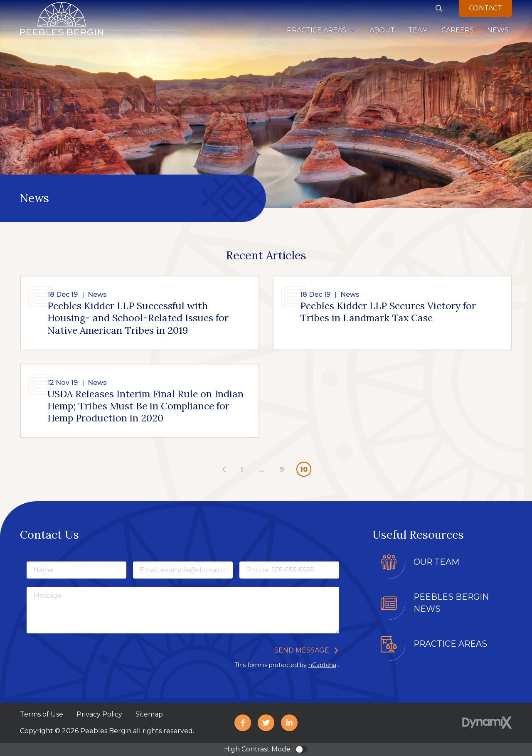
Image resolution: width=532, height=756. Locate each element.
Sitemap (149, 714)
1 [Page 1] (242, 469)
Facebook (243, 723)
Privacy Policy (99, 714)
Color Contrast (302, 749)
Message (26, 586)
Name (26, 560)
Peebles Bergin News (451, 603)
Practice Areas (450, 644)
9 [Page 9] (282, 469)
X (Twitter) (266, 723)
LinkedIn (289, 723)
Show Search (439, 8)
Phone (239, 560)
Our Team (436, 562)
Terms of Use (42, 714)
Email (133, 560)
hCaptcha (322, 665)
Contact (485, 8)
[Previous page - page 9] (224, 469)
